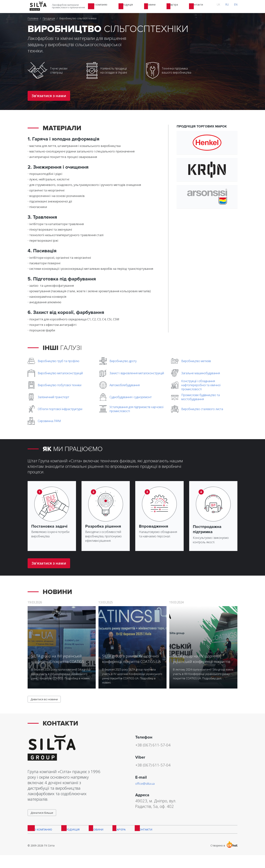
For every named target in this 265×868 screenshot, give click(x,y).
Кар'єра (116, 841)
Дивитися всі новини (46, 707)
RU (233, 6)
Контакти (139, 841)
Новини (94, 841)
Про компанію (40, 841)
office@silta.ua (148, 791)
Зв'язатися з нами (49, 96)
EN (238, 6)
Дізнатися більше (44, 822)
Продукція (49, 18)
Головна (33, 18)
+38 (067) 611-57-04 (162, 752)
